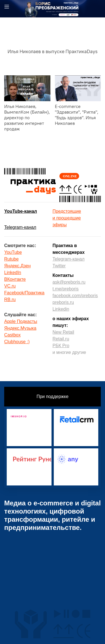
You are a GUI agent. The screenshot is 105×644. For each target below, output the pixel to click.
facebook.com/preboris (75, 296)
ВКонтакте (15, 279)
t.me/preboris (66, 289)
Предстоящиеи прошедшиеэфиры (67, 218)
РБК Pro (61, 346)
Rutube (11, 259)
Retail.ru (61, 339)
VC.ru (10, 286)
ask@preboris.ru (69, 282)
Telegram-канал (20, 227)
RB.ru (10, 300)
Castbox (12, 335)
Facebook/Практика (24, 293)
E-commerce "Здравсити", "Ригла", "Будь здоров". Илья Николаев (77, 115)
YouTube (13, 252)
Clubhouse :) (17, 342)
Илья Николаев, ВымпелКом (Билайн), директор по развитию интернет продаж (27, 117)
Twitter (59, 266)
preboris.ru (63, 302)
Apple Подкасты (21, 321)
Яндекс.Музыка (20, 328)
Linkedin (61, 309)
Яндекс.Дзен (17, 266)
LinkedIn (13, 273)
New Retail (63, 332)
